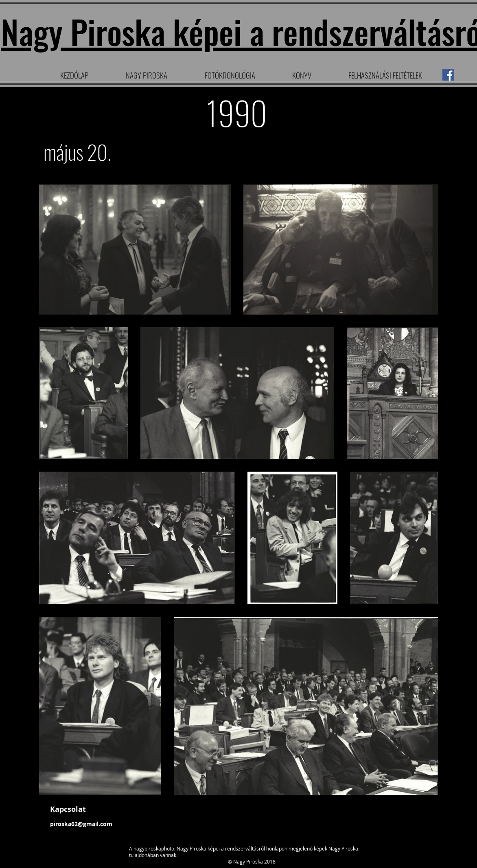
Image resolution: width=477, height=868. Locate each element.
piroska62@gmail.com (81, 824)
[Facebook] (448, 75)
